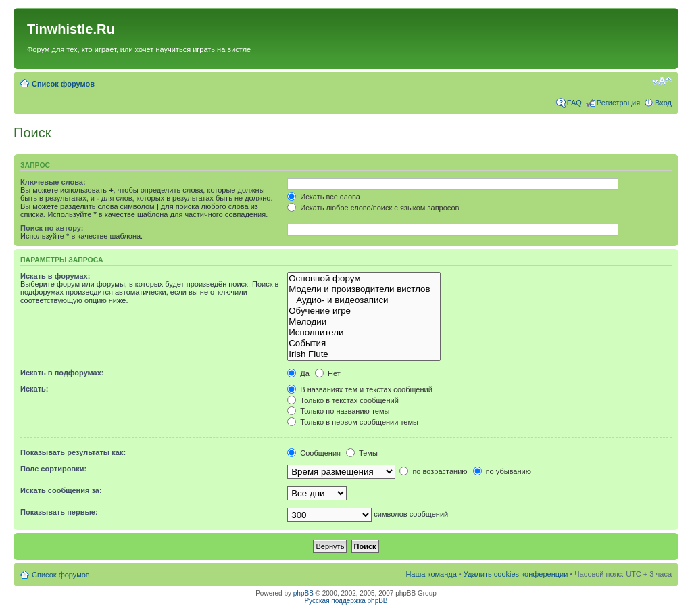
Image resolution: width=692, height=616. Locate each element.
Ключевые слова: (53, 182)
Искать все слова (324, 197)
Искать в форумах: (55, 276)
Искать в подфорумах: (62, 373)
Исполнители (364, 333)
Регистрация (618, 103)
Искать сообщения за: (61, 490)
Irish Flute (364, 354)
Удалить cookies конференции (516, 574)
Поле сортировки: (53, 469)
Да (298, 373)
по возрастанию (433, 471)
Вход (663, 103)
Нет (328, 373)
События (364, 343)
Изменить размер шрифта (662, 81)
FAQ (574, 103)
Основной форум (364, 279)
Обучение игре (364, 311)
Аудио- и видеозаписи (364, 300)
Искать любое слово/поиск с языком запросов (373, 208)
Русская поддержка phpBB (346, 601)
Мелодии (364, 322)
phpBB (303, 593)
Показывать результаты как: (73, 452)
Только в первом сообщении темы (353, 422)
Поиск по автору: (52, 228)
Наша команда (431, 574)
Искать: (34, 389)
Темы (362, 453)
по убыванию (502, 471)
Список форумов (63, 84)
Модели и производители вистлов (364, 289)
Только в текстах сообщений (343, 400)
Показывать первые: (59, 512)
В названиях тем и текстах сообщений (360, 389)
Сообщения (314, 453)
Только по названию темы (338, 411)
